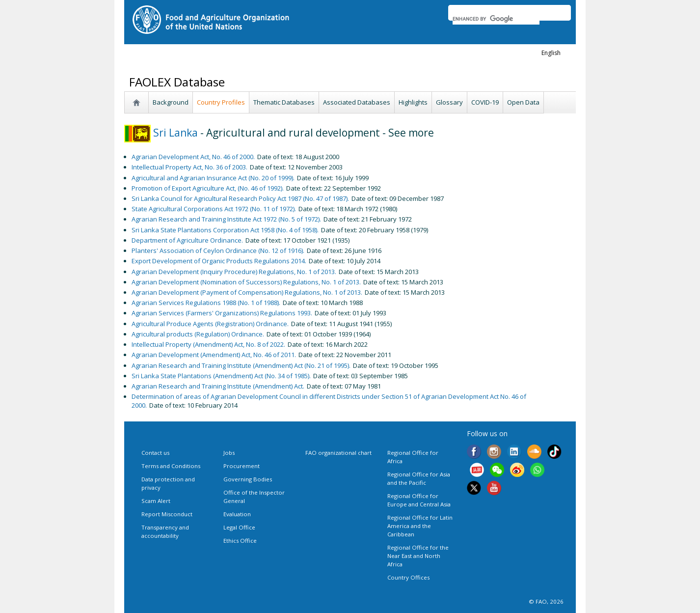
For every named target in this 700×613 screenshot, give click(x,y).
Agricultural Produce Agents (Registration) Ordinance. (210, 324)
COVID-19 (485, 102)
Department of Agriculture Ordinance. (187, 240)
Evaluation (237, 514)
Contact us (155, 453)
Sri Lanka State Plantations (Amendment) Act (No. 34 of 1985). (221, 376)
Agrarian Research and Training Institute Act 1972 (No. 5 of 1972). (226, 219)
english (551, 53)
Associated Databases (357, 102)
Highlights (413, 102)
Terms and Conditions (171, 466)
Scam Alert (156, 501)
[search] (496, 19)
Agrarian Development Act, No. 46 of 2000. (193, 157)
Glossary (449, 102)
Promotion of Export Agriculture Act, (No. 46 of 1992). (208, 188)
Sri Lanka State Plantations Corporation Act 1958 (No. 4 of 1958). (225, 230)
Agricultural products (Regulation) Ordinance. (198, 334)
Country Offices (408, 577)
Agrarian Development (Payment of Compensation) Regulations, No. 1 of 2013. (247, 292)
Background (171, 102)
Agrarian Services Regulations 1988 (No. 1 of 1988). (206, 303)
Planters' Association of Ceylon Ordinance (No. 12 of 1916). (218, 251)
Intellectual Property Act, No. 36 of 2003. (189, 167)
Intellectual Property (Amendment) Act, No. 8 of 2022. (208, 344)
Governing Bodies (248, 479)
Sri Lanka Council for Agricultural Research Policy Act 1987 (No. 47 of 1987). (240, 198)
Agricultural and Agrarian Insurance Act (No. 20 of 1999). (213, 178)
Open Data (523, 102)
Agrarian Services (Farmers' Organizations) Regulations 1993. (222, 313)
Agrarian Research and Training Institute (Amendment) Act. (218, 386)
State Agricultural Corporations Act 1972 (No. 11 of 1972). (214, 209)
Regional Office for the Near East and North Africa (418, 556)
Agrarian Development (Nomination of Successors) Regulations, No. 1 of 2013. (246, 282)
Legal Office (239, 527)
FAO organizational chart (338, 453)
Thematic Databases (284, 102)
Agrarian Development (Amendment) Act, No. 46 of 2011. (214, 355)
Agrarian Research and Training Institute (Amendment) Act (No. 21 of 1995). (241, 365)
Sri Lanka (161, 133)
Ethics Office (240, 541)
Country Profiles (221, 102)
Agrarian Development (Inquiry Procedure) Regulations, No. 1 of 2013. (234, 272)
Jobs (229, 453)
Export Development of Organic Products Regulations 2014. (219, 261)
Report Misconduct (167, 514)
